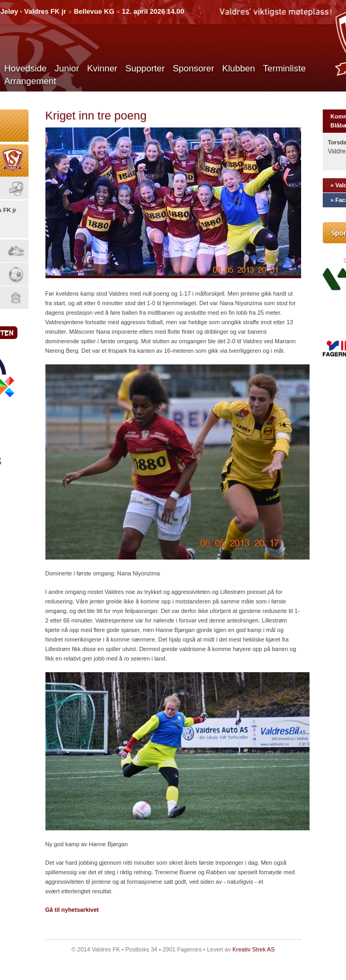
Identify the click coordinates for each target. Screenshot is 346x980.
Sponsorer (193, 68)
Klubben (238, 68)
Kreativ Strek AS (254, 949)
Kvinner (102, 68)
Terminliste (284, 68)
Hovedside (25, 68)
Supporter (145, 68)
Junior (67, 68)
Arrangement (30, 81)
